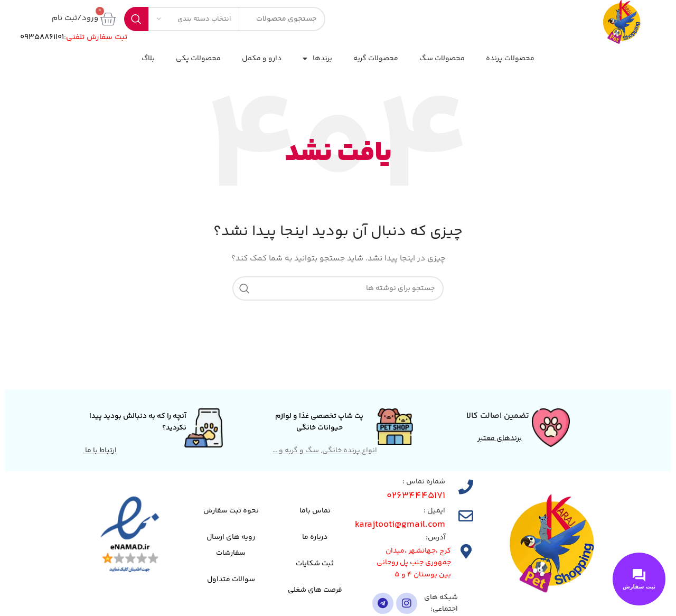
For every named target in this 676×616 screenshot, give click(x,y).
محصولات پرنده (510, 59)
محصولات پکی (198, 59)
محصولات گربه (376, 59)
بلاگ (148, 59)
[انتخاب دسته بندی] (194, 19)
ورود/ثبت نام (75, 18)
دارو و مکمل (262, 59)
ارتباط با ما (100, 451)
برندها (317, 59)
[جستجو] (338, 288)
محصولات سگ (442, 59)
